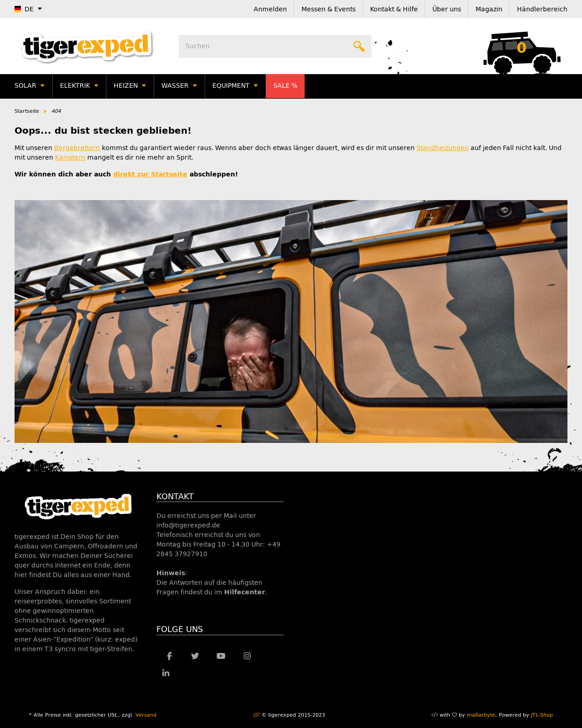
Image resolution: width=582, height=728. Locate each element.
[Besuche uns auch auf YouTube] (221, 657)
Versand (146, 715)
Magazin (489, 9)
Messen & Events (329, 9)
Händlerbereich (542, 9)
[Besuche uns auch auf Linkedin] (166, 674)
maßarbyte (481, 715)
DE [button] (24, 9)
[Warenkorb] (522, 46)
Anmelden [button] (270, 9)
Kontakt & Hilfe (394, 9)
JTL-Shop (542, 715)
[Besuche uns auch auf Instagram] (247, 657)
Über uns (447, 9)
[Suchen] (275, 46)
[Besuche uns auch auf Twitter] (195, 657)
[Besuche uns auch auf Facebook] (169, 657)
